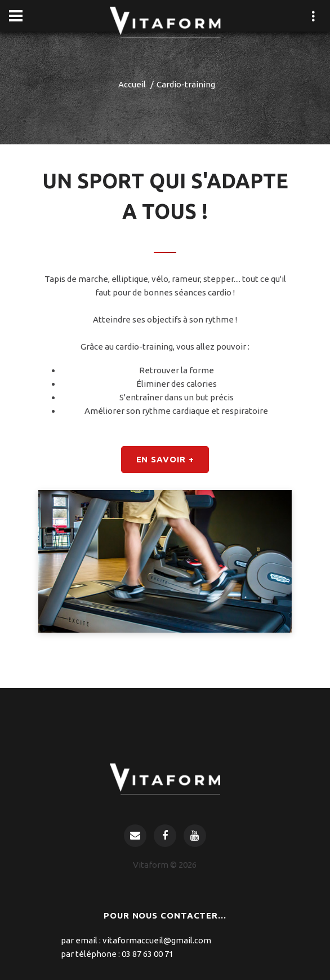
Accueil (132, 84)
